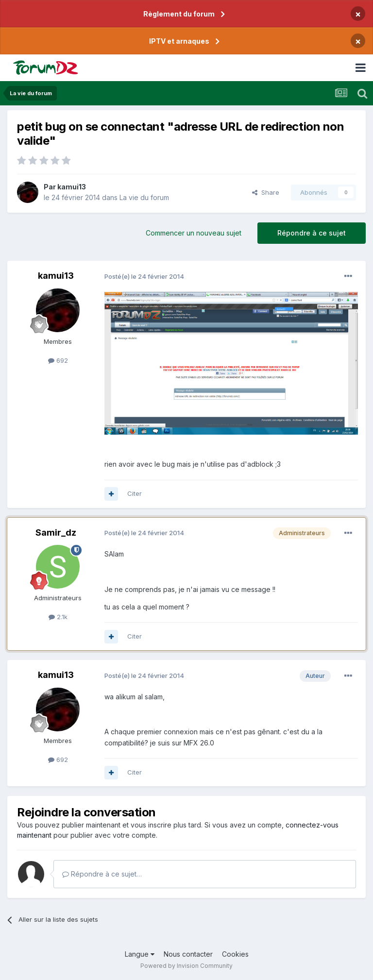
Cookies (235, 954)
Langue (140, 954)
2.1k (58, 617)
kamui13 (72, 187)
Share (266, 192)
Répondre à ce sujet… (102, 874)
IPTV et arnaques (179, 41)
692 (58, 360)
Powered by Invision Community (186, 966)
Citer (135, 493)
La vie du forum (144, 197)
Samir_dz (56, 532)
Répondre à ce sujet (312, 233)
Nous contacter (188, 954)
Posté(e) (144, 276)
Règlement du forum (179, 14)
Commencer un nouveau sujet (194, 233)
